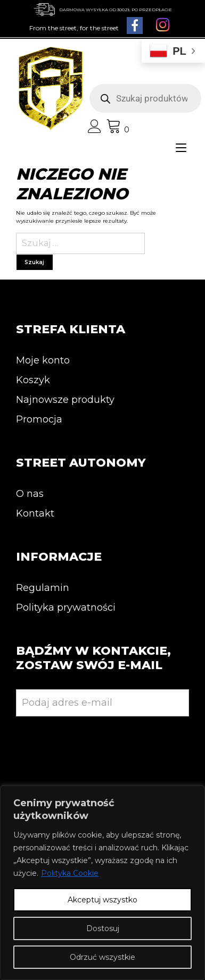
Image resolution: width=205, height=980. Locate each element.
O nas (30, 494)
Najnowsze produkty (65, 400)
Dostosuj (103, 928)
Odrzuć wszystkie (102, 957)
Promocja (39, 419)
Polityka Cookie (70, 873)
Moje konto (43, 360)
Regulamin (43, 588)
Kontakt (35, 513)
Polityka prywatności (66, 607)
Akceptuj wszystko (102, 900)
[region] (102, 883)
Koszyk (33, 380)
